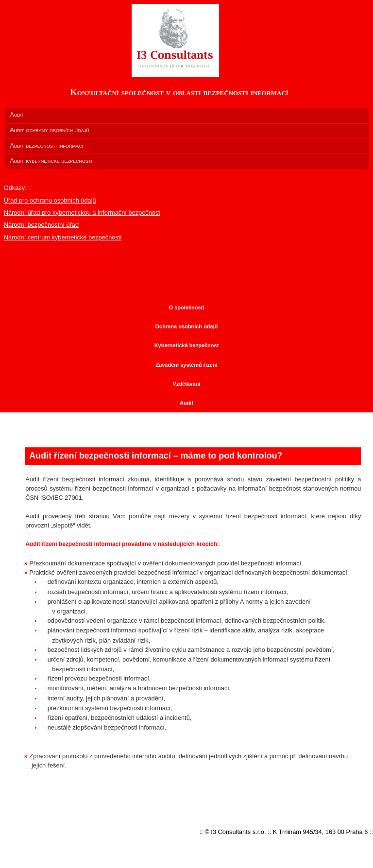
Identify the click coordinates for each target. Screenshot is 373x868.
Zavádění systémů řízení (186, 365)
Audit (186, 403)
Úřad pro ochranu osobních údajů (50, 200)
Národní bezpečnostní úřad (41, 225)
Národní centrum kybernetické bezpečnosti (63, 237)
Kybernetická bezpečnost (187, 345)
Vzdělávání (187, 384)
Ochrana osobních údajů (187, 326)
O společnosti (187, 307)
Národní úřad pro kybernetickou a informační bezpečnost (82, 213)
